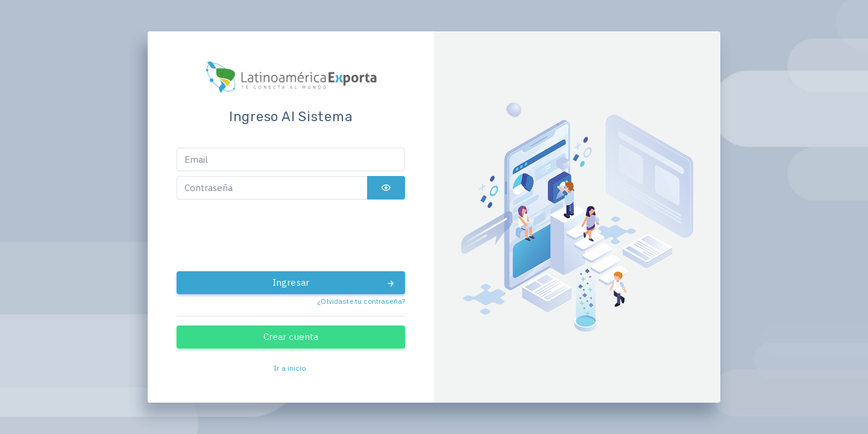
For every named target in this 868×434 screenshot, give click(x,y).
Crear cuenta (291, 337)
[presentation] (291, 236)
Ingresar (334, 283)
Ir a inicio (290, 368)
